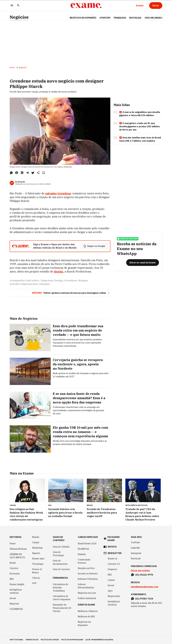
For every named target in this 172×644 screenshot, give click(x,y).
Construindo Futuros (84, 561)
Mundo (36, 537)
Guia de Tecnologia (58, 554)
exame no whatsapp (128, 239)
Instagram (136, 553)
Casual (36, 542)
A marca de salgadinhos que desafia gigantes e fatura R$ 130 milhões (140, 114)
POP (34, 583)
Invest (13, 598)
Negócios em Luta (87, 593)
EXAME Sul (83, 549)
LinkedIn (135, 548)
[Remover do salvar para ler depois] (44, 173)
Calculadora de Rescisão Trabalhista (60, 587)
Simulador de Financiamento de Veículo (62, 608)
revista (112, 547)
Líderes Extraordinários (86, 586)
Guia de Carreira (61, 569)
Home (12, 68)
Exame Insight (17, 584)
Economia (15, 574)
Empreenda (114, 596)
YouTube (135, 542)
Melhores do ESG (86, 616)
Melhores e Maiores (88, 611)
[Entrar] (156, 6)
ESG (12, 579)
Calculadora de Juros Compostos (62, 598)
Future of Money (37, 571)
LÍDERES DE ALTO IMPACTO (17, 556)
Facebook (136, 559)
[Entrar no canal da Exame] (143, 263)
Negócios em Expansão (84, 623)
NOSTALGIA (135, 18)
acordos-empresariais (24, 284)
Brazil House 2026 (87, 543)
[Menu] (12, 6)
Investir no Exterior (88, 574)
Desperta (112, 569)
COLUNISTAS (16, 609)
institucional (16, 640)
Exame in (113, 559)
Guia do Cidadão (61, 547)
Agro (110, 591)
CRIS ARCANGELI (153, 18)
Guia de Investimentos (60, 562)
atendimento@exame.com (145, 587)
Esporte (36, 553)
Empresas (47, 280)
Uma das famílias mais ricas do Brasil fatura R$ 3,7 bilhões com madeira (140, 139)
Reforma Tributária (88, 579)
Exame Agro (38, 559)
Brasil (13, 563)
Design (59, 280)
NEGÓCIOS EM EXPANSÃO (83, 18)
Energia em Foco (86, 568)
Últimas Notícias (18, 549)
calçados (51, 193)
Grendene (64, 193)
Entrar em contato (140, 570)
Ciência (36, 578)
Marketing (37, 548)
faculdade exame (114, 539)
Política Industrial (87, 598)
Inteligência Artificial (16, 591)
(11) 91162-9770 (144, 575)
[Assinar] (140, 6)
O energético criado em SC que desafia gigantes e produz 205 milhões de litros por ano (139, 126)
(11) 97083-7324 (144, 599)
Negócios (19, 17)
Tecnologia (38, 564)
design (59, 271)
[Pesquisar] (18, 6)
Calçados (44, 284)
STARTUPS (105, 18)
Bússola (82, 554)
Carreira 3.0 (114, 564)
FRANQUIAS (120, 18)
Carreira (14, 568)
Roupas (83, 280)
